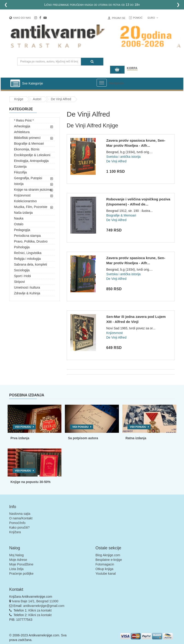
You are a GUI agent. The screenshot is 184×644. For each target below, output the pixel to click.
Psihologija (22, 247)
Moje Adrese (18, 560)
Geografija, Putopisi (28, 178)
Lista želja (16, 569)
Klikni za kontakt (40, 610)
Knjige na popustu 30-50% (31, 482)
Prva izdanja (20, 438)
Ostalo (19, 224)
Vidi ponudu (23, 427)
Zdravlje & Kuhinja (27, 293)
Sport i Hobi (22, 276)
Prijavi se (119, 18)
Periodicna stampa (27, 236)
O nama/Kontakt (21, 518)
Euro (153, 18)
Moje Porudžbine (21, 564)
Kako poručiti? (19, 527)
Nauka (19, 218)
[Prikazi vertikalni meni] (15, 84)
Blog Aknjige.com (108, 555)
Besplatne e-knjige (109, 560)
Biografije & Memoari (29, 143)
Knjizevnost (22, 195)
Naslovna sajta (20, 514)
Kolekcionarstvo (25, 201)
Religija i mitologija (27, 259)
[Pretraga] (92, 62)
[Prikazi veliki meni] (102, 83)
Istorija (19, 184)
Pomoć (138, 18)
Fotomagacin (105, 564)
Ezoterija (20, 167)
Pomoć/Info (17, 523)
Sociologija (22, 270)
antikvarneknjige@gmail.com (44, 606)
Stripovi (19, 282)
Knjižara (15, 532)
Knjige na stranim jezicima (33, 190)
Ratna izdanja (136, 438)
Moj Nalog (16, 555)
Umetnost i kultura (27, 287)
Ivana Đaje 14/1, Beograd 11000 (35, 601)
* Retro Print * (24, 120)
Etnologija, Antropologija (31, 161)
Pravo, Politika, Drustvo (31, 241)
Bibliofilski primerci (27, 138)
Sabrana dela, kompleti (30, 264)
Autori (37, 99)
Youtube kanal (106, 574)
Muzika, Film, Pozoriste (31, 207)
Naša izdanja (23, 213)
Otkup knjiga (104, 569)
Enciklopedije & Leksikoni (32, 155)
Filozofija (20, 172)
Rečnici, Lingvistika (28, 253)
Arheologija (22, 126)
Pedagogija (22, 230)
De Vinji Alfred (61, 99)
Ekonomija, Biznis (27, 149)
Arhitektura (22, 132)
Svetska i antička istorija (123, 157)
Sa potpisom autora (83, 438)
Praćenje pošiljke (21, 574)
